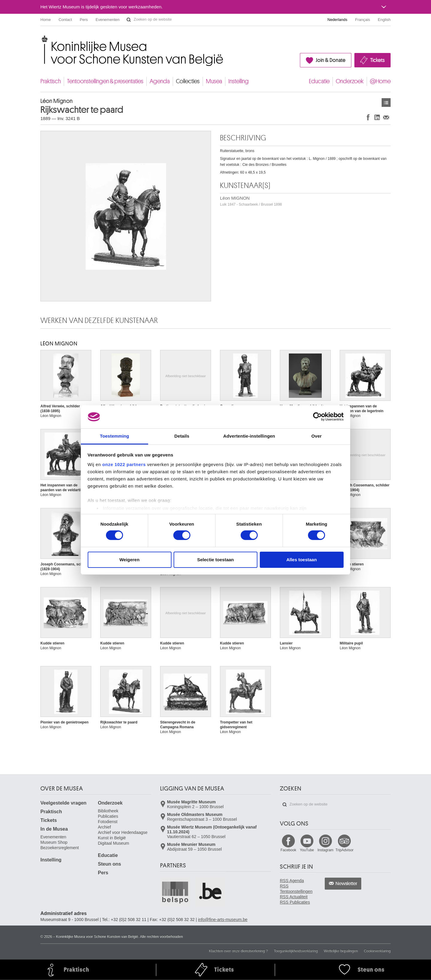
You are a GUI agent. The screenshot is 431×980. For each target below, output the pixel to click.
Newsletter (346, 884)
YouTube (307, 850)
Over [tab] (317, 436)
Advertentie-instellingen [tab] (249, 436)
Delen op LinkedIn (377, 117)
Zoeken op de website (129, 20)
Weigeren (129, 560)
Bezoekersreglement (60, 848)
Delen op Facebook (368, 117)
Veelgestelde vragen (63, 803)
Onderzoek (350, 81)
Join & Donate (331, 60)
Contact (65, 20)
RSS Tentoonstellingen (296, 889)
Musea (214, 81)
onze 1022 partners (124, 464)
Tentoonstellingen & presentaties (105, 81)
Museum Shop (54, 842)
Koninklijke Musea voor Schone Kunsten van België (42, 39)
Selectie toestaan (216, 560)
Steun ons (109, 864)
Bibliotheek (108, 811)
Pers (84, 20)
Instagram (325, 850)
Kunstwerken (386, 103)
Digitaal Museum (113, 843)
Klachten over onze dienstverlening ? (238, 951)
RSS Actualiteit (294, 897)
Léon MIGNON (251, 201)
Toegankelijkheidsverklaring (296, 951)
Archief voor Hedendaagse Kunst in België (123, 835)
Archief (104, 827)
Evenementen (107, 20)
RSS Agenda (292, 881)
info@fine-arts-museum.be (223, 920)
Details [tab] (182, 436)
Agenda (160, 81)
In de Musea (54, 829)
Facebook (288, 850)
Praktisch (51, 81)
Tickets (377, 60)
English (384, 20)
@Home (380, 81)
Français (363, 20)
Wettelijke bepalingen (341, 951)
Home (46, 20)
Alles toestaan (302, 560)
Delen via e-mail (386, 117)
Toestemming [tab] (115, 436)
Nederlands (337, 20)
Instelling (239, 81)
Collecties (188, 81)
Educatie (319, 81)
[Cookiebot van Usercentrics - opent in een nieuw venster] (317, 417)
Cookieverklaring (377, 951)
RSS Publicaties (295, 902)
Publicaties (108, 816)
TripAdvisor (345, 850)
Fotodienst (108, 822)
